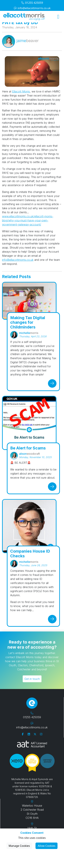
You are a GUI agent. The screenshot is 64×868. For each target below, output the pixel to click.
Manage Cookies (19, 846)
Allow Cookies (47, 846)
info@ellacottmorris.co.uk (32, 8)
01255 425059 (32, 3)
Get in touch (32, 679)
